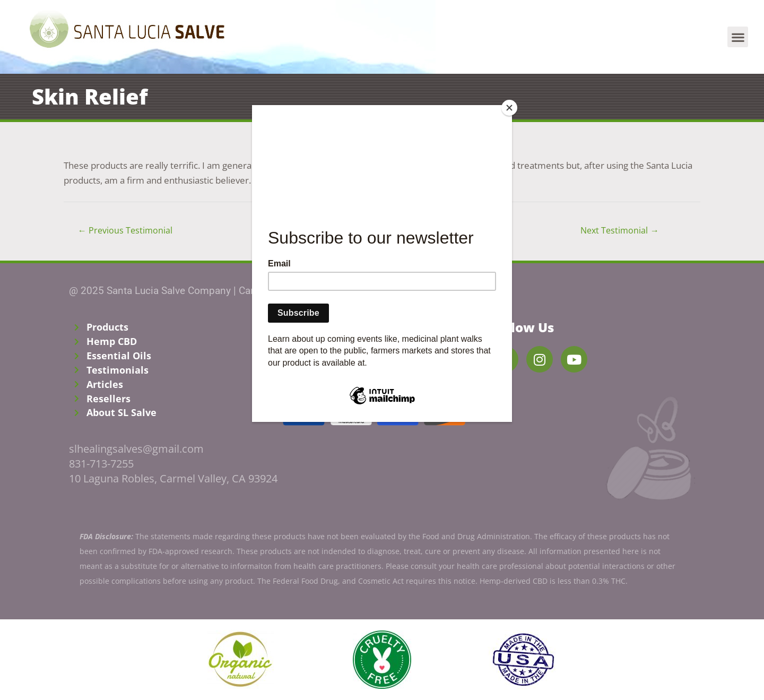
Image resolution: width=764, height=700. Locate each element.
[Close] (509, 108)
